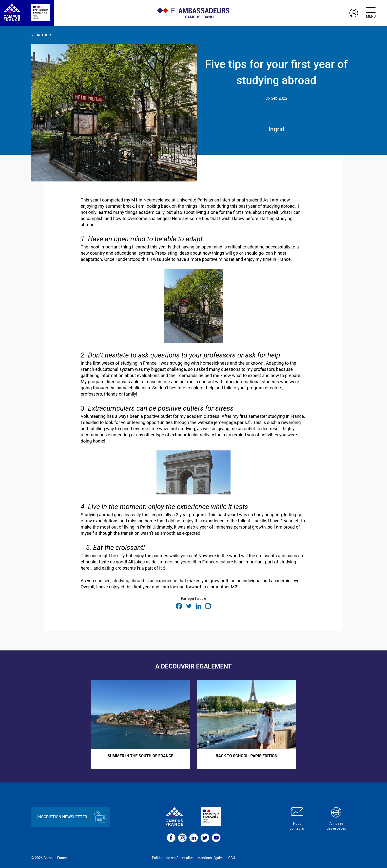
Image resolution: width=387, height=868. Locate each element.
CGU (232, 858)
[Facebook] (179, 606)
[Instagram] (208, 606)
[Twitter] (189, 606)
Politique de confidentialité (172, 858)
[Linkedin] (198, 606)
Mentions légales (211, 858)
